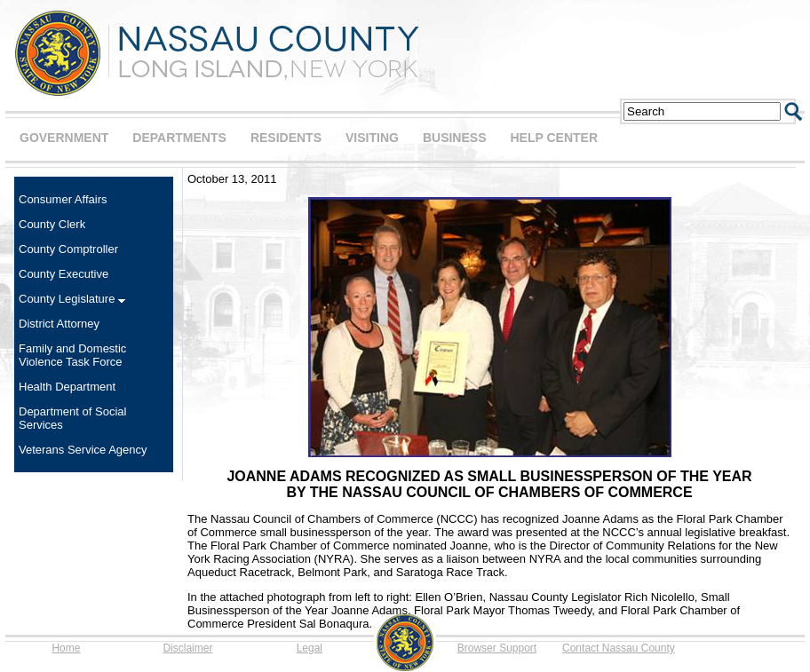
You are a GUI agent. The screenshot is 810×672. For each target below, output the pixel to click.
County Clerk (52, 224)
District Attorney (59, 324)
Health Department (67, 387)
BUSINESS (455, 138)
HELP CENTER (554, 138)
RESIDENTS (286, 138)
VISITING (372, 138)
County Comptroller (68, 249)
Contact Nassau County (619, 648)
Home (66, 648)
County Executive (64, 274)
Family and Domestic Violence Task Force (72, 355)
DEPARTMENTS (179, 138)
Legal (310, 648)
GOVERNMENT (64, 138)
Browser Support (497, 648)
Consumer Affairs (63, 199)
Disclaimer (187, 648)
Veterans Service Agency (83, 450)
